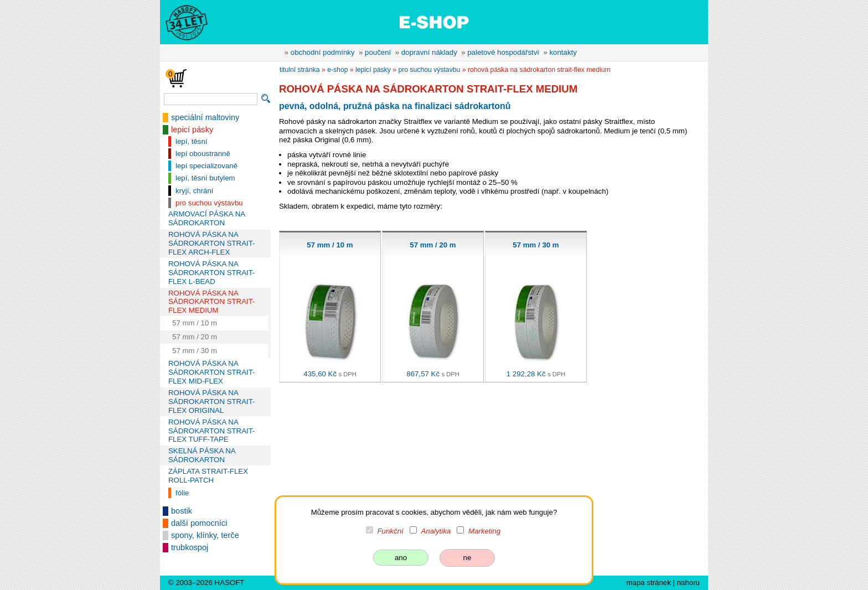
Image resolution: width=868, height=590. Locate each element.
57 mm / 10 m (195, 323)
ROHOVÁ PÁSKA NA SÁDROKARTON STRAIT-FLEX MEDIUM (212, 302)
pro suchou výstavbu (209, 203)
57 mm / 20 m (195, 337)
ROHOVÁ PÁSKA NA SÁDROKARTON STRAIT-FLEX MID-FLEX (212, 372)
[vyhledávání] (211, 99)
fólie (182, 493)
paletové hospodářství (503, 52)
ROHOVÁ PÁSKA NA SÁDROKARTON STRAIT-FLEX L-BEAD (212, 273)
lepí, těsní (192, 141)
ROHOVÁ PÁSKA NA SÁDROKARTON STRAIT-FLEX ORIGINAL (212, 402)
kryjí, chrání (195, 191)
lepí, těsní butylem (205, 178)
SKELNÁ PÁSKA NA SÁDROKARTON (202, 455)
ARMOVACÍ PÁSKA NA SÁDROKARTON (206, 218)
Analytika (436, 531)
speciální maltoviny (205, 117)
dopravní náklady (429, 52)
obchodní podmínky (323, 52)
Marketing (484, 531)
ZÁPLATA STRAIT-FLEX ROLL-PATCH (208, 476)
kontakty (563, 52)
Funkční (391, 531)
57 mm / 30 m (195, 351)
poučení (378, 52)
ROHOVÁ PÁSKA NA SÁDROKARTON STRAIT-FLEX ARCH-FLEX (212, 243)
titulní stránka (300, 70)
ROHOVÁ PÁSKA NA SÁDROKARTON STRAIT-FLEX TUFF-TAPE (212, 431)
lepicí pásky (192, 130)
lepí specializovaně (206, 166)
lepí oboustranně (203, 154)
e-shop (337, 70)
